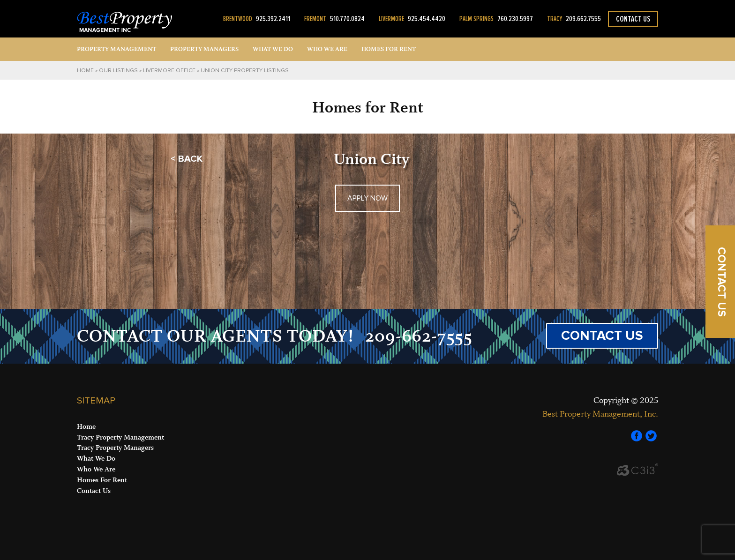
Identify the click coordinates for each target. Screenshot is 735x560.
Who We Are (327, 49)
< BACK (187, 159)
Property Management (116, 49)
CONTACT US (602, 336)
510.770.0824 (334, 19)
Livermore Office (169, 71)
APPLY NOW (367, 198)
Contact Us (633, 19)
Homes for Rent (389, 49)
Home (85, 71)
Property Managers (204, 49)
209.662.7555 (574, 19)
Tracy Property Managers (115, 448)
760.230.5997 (496, 19)
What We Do (273, 49)
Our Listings (118, 71)
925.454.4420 (412, 19)
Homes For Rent (102, 480)
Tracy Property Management (120, 437)
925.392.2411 (257, 19)
